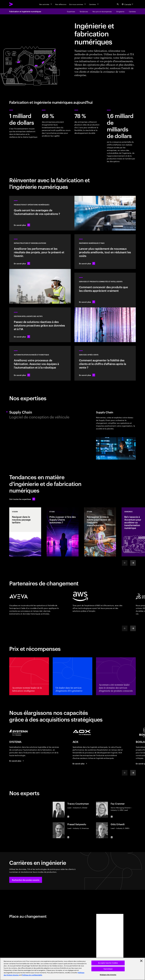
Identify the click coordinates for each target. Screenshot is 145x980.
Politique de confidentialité (32, 975)
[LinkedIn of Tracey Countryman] (68, 817)
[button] (26, 880)
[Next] (133, 563)
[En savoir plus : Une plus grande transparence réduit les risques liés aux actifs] (40, 325)
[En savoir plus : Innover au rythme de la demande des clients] (105, 252)
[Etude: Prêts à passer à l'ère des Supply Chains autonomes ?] (63, 532)
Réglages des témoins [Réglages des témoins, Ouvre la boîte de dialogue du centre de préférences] (108, 975)
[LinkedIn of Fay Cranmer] (112, 817)
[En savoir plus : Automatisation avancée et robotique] (40, 363)
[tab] (40, 412)
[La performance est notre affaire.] (80, 763)
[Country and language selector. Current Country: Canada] (128, 4)
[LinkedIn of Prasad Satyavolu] (68, 837)
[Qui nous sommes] (78, 4)
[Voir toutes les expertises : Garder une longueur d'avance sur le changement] (22, 499)
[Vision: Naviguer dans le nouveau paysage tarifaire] (25, 532)
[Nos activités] (46, 4)
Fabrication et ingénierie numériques (25, 11)
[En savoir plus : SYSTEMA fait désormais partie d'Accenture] (17, 761)
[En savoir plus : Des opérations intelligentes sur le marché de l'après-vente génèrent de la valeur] (105, 363)
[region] (72, 969)
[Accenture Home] (16, 4)
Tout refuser (108, 969)
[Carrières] (94, 4)
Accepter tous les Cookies (108, 963)
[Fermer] (141, 961)
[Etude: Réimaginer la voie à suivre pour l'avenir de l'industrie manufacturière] (100, 532)
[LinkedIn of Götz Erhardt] (112, 837)
